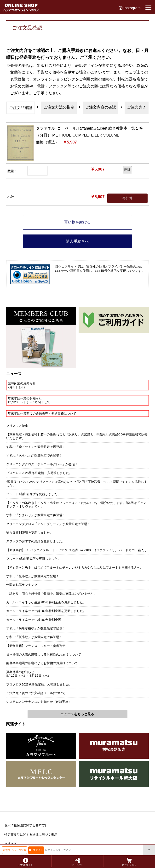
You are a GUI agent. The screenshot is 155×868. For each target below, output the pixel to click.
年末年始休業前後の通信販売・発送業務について (42, 414)
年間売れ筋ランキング (22, 585)
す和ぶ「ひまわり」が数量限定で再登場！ (36, 515)
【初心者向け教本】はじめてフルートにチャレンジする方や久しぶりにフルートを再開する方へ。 (75, 568)
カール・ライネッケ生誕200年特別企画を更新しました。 (46, 602)
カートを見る (129, 862)
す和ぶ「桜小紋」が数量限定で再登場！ (34, 637)
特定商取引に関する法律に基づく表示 (31, 835)
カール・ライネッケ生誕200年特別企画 (34, 620)
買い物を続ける (77, 222)
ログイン (36, 850)
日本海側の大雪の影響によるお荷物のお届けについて (44, 654)
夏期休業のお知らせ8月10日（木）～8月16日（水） (29, 674)
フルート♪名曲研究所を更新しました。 (33, 494)
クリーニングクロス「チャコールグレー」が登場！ (42, 464)
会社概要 (11, 844)
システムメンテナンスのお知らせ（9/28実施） (39, 702)
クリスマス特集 (17, 426)
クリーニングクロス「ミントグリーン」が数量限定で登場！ (48, 524)
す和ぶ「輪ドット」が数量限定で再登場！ (36, 447)
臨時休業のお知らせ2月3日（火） (22, 385)
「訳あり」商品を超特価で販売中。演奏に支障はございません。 (51, 594)
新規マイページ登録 (14, 850)
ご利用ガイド (26, 862)
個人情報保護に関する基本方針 (26, 825)
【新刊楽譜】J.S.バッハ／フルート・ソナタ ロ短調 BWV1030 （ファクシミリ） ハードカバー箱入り (77, 550)
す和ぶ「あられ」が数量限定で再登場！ (34, 455)
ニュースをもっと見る (77, 714)
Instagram (130, 8)
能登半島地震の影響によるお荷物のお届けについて (42, 663)
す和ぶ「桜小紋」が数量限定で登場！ (33, 576)
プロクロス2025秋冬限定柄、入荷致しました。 (39, 473)
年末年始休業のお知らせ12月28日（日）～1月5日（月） (30, 400)
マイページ (77, 862)
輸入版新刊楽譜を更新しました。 (30, 533)
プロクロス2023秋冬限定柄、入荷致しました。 (39, 684)
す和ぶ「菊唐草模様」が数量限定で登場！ (36, 628)
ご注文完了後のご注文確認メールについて (36, 693)
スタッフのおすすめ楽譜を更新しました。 (36, 541)
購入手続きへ (77, 241)
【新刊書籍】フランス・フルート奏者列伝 (36, 646)
